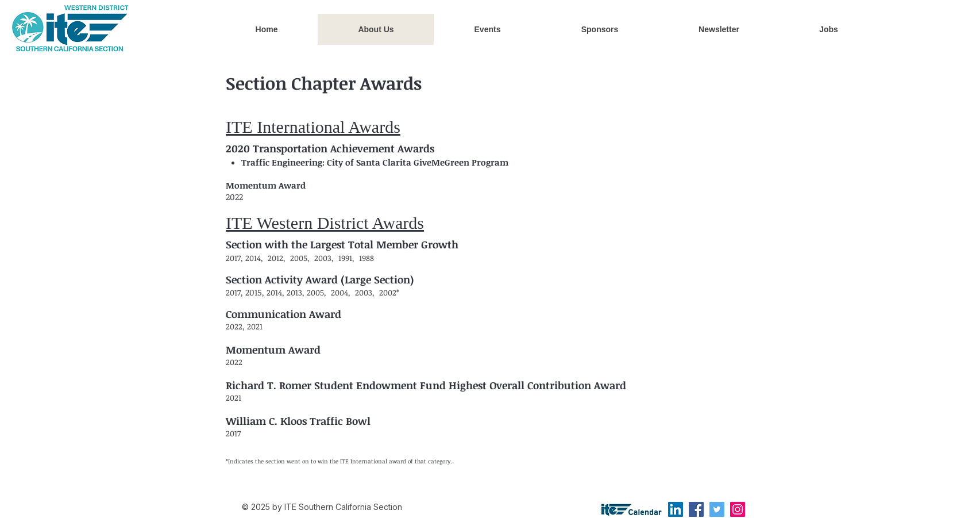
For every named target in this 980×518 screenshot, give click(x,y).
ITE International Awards (313, 127)
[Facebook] (696, 509)
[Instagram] (738, 509)
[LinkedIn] (676, 509)
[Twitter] (717, 509)
